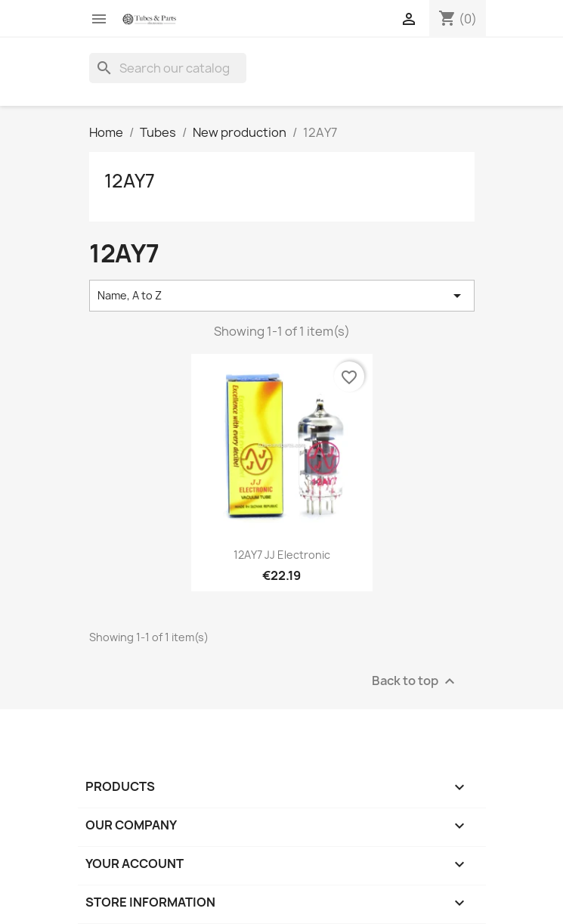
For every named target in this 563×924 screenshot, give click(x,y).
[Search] (168, 68)
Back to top (415, 681)
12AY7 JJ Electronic (282, 555)
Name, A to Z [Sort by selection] (282, 296)
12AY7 (130, 181)
